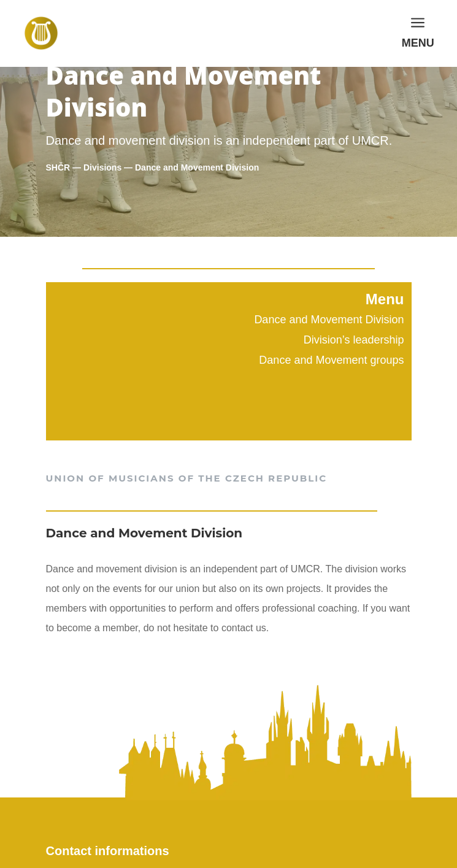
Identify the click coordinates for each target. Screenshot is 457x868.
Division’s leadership (354, 340)
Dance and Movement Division (329, 320)
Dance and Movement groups (331, 360)
